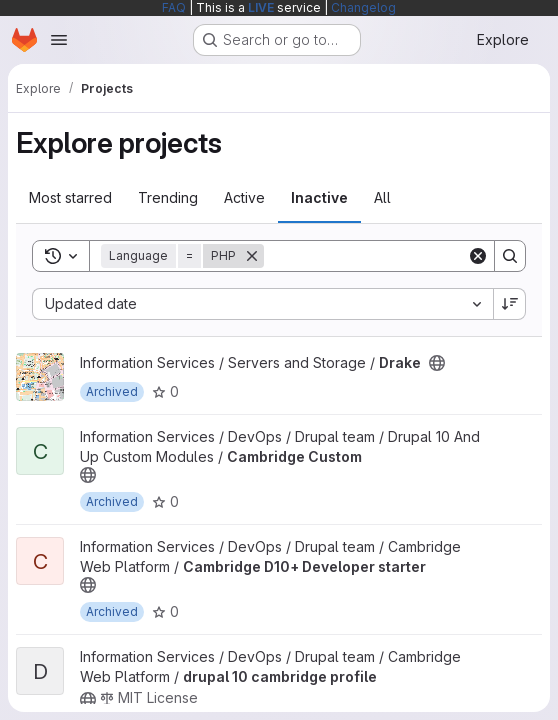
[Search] (388, 256)
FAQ (174, 7)
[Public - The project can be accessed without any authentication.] (437, 363)
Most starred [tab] (70, 197)
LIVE (261, 7)
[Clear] (478, 256)
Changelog (363, 7)
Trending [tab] (168, 197)
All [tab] (382, 197)
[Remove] (252, 256)
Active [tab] (244, 197)
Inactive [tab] (319, 197)
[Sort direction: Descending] (510, 304)
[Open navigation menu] (59, 40)
